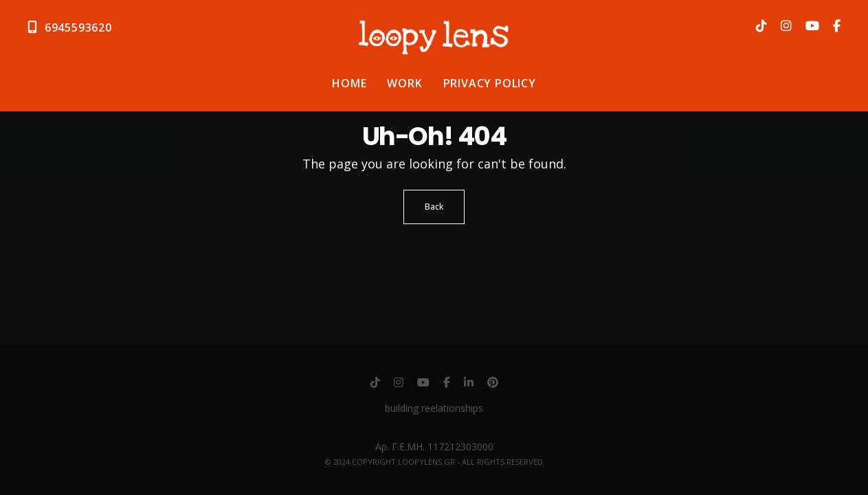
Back (434, 207)
